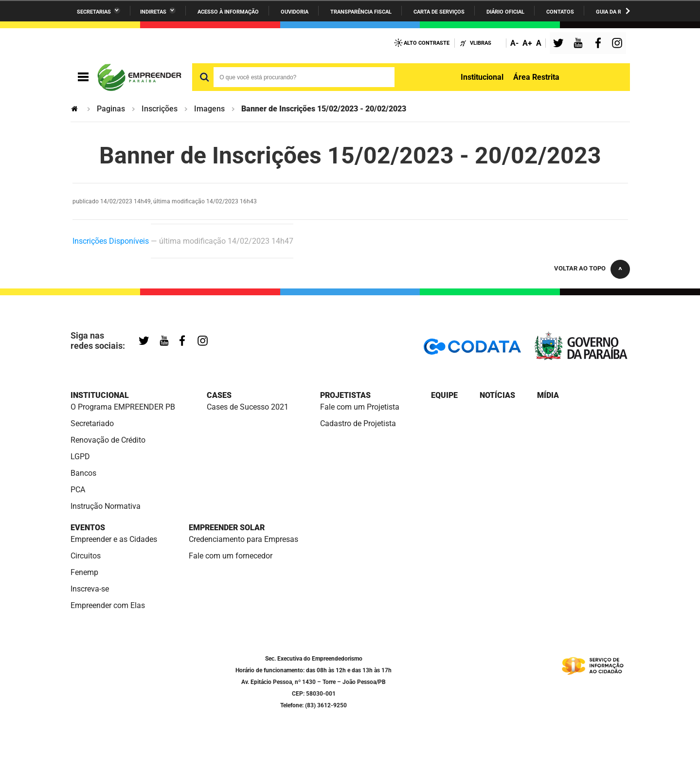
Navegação (83, 77)
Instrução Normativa (106, 506)
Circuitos (86, 556)
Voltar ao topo (580, 268)
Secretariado (92, 423)
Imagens (209, 109)
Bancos (83, 473)
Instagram (618, 44)
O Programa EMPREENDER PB (123, 407)
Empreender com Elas (108, 605)
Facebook (600, 44)
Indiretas (153, 12)
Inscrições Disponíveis (111, 241)
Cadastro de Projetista (358, 423)
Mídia (548, 395)
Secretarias (94, 12)
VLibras (481, 43)
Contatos (560, 12)
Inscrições (160, 109)
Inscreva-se (90, 589)
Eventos (88, 528)
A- (514, 43)
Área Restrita (536, 77)
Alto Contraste (427, 43)
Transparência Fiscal (361, 12)
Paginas (111, 109)
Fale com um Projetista (360, 407)
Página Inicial (75, 109)
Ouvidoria (295, 12)
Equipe (444, 395)
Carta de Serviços (439, 12)
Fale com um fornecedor (231, 556)
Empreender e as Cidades (114, 539)
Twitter (560, 44)
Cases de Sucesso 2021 (248, 407)
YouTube (579, 44)
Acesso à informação (228, 12)
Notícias (497, 395)
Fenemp (84, 572)
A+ (527, 43)
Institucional (482, 77)
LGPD (80, 457)
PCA (78, 490)
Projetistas (345, 395)
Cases (219, 395)
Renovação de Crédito (108, 440)
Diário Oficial (505, 12)
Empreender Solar (227, 528)
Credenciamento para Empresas (243, 539)
